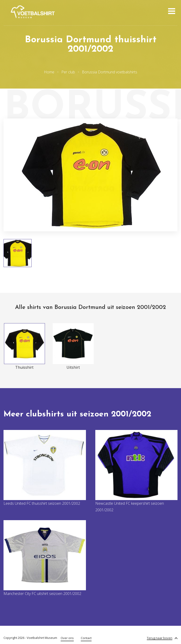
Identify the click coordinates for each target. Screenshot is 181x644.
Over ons (67, 638)
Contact (86, 638)
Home (49, 72)
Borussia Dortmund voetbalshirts (110, 72)
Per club (68, 72)
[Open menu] (171, 12)
